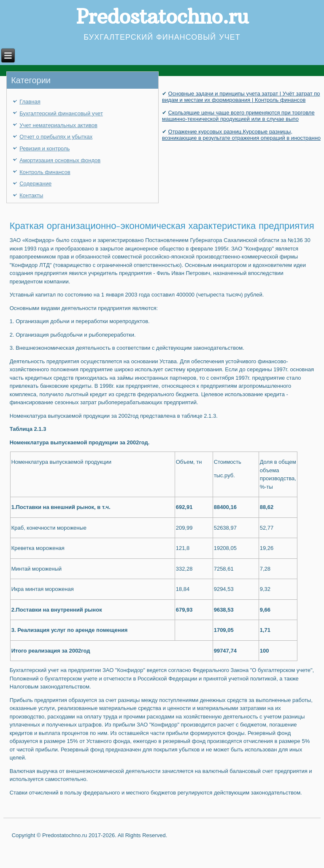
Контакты (31, 195)
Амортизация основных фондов (60, 160)
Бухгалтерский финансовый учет (61, 113)
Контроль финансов (45, 172)
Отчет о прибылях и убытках (56, 137)
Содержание (35, 184)
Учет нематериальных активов (58, 125)
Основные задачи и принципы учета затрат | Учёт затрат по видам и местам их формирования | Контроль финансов (241, 97)
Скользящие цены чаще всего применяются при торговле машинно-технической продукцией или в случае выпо (238, 116)
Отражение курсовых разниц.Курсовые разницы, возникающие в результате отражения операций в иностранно (241, 135)
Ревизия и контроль (45, 148)
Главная (30, 102)
